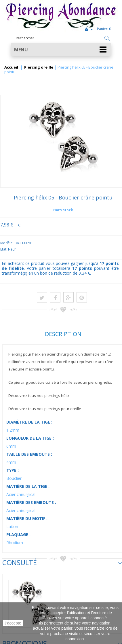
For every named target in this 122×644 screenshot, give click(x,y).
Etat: (4, 249)
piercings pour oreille (63, 409)
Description (63, 334)
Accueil (11, 67)
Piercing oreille (39, 67)
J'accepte (13, 623)
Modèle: (7, 243)
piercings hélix (57, 395)
